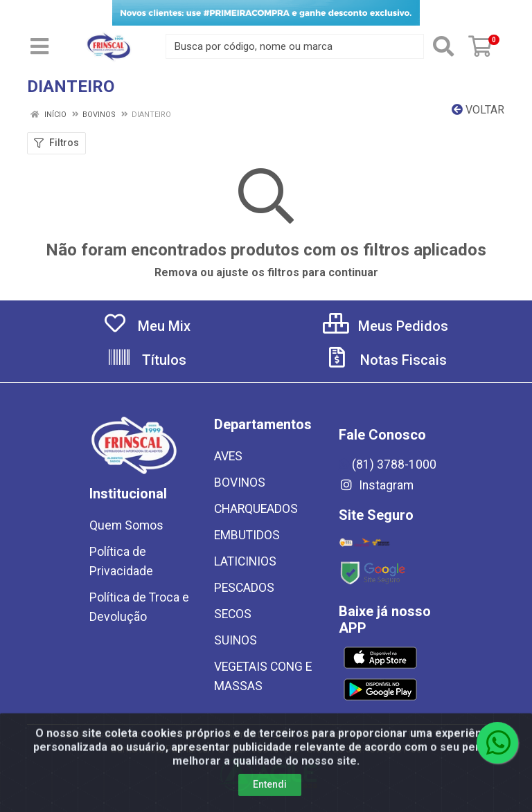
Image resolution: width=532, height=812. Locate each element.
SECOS (233, 614)
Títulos (147, 360)
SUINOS (236, 640)
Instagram (376, 485)
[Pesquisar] (443, 46)
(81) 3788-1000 (388, 464)
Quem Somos (126, 525)
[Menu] (39, 46)
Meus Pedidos (385, 326)
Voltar (478, 110)
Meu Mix (147, 326)
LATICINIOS (245, 561)
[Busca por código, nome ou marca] (295, 46)
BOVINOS (240, 482)
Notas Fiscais (386, 360)
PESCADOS (244, 588)
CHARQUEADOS (256, 509)
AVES (228, 456)
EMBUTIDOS (247, 535)
